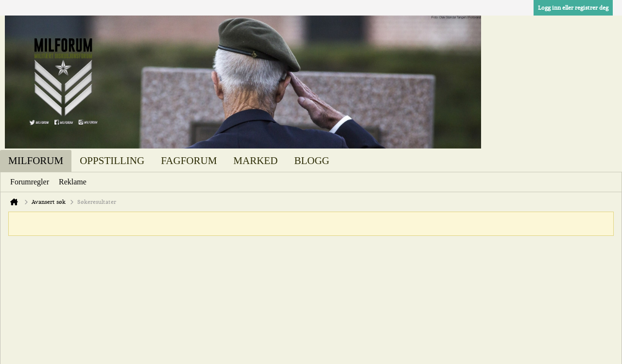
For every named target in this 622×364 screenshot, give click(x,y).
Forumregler (30, 182)
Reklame (73, 182)
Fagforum (189, 161)
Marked (255, 161)
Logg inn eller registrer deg (573, 8)
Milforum (36, 161)
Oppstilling (112, 161)
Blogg (311, 161)
